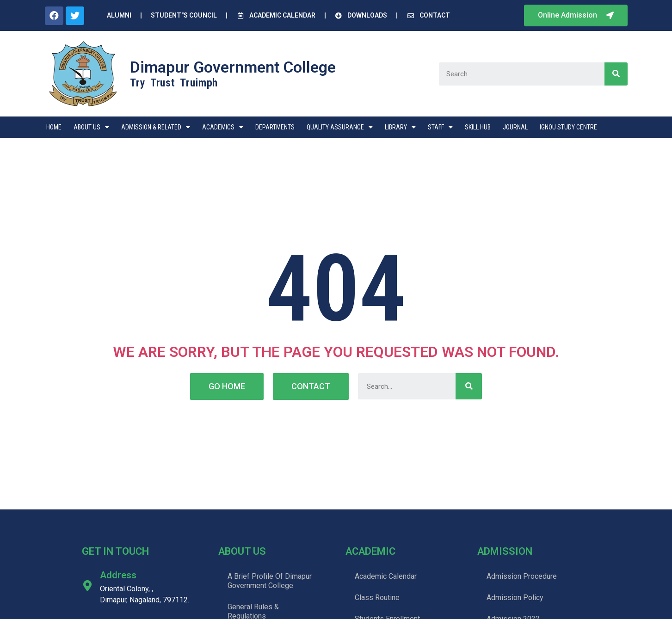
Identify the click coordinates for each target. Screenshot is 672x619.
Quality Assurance (340, 127)
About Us (91, 127)
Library (400, 127)
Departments (275, 127)
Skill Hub (478, 127)
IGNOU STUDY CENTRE (568, 127)
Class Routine (377, 598)
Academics (223, 127)
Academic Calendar (386, 576)
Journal (515, 127)
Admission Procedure (522, 576)
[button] (576, 15)
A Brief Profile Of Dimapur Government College (270, 581)
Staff (440, 127)
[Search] (616, 74)
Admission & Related (156, 127)
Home (54, 127)
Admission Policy (515, 598)
